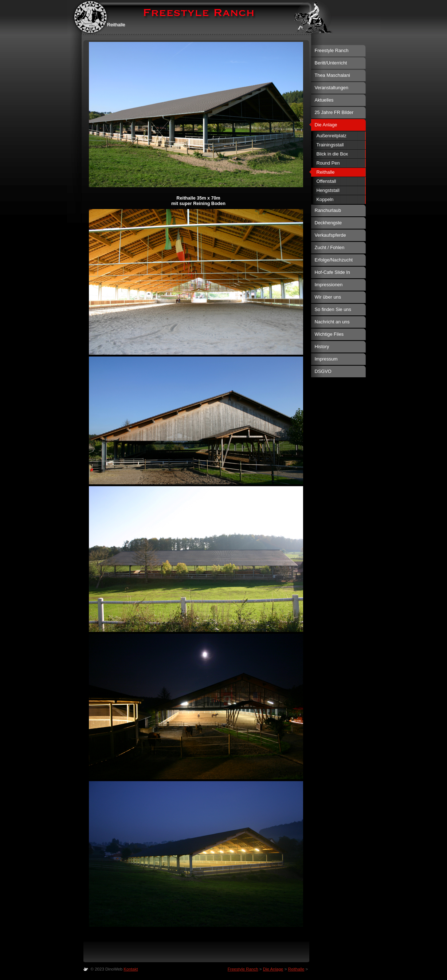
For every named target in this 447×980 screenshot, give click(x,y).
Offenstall (326, 181)
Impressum (326, 359)
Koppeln (325, 199)
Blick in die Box (332, 154)
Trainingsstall (330, 145)
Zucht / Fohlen (330, 247)
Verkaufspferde (330, 235)
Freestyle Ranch (332, 50)
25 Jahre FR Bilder (334, 112)
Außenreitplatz (332, 136)
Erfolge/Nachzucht (334, 260)
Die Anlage (326, 125)
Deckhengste (328, 223)
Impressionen (329, 285)
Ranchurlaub (328, 210)
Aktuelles (324, 100)
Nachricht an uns (332, 322)
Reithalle (326, 172)
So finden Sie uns (333, 309)
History (322, 347)
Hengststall (328, 190)
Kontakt (131, 969)
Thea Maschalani (332, 75)
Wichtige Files (329, 334)
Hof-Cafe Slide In (332, 272)
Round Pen (328, 163)
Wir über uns (328, 297)
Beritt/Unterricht (331, 63)
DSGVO (323, 371)
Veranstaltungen (332, 88)
